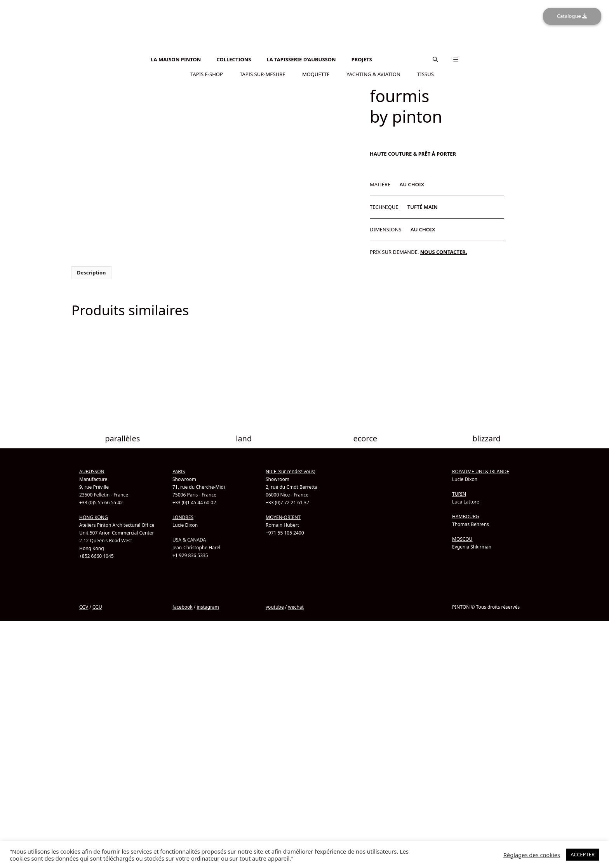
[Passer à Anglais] (304, 49)
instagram (208, 776)
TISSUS (425, 73)
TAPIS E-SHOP (207, 73)
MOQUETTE (316, 73)
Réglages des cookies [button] (532, 855)
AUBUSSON (92, 641)
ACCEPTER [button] (583, 854)
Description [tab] (91, 442)
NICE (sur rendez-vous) (291, 641)
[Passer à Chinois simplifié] (304, 53)
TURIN (459, 663)
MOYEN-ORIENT (283, 687)
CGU (97, 776)
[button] (435, 59)
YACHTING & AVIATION (373, 73)
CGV (84, 776)
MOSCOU (462, 708)
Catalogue (572, 16)
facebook (183, 776)
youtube (275, 776)
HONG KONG (94, 687)
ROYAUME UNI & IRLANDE (481, 641)
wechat (296, 776)
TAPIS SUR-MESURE (262, 73)
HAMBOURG (466, 686)
